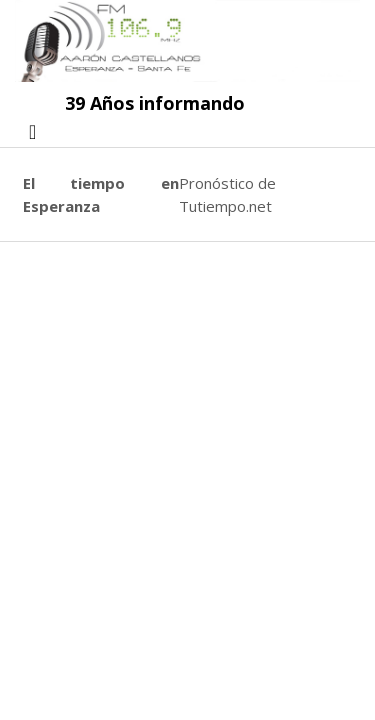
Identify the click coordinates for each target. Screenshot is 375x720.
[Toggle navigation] (32, 132)
